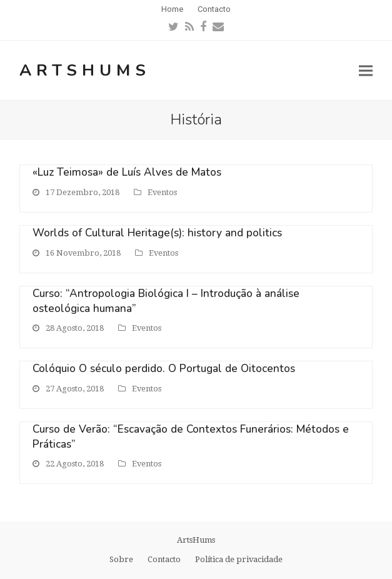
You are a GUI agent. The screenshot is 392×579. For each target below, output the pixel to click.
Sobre (121, 559)
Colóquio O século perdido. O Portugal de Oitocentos (164, 369)
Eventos (162, 192)
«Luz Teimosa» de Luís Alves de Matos (127, 172)
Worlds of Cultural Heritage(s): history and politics (157, 233)
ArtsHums (85, 70)
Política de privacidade (239, 559)
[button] (366, 70)
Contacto (164, 559)
